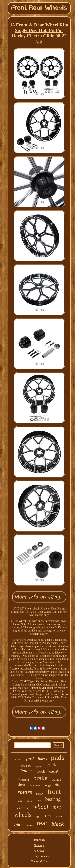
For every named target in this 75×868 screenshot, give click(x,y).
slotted (53, 772)
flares (42, 759)
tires (39, 800)
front (54, 791)
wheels (23, 815)
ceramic (23, 808)
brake (40, 778)
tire (58, 785)
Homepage (39, 840)
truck (41, 771)
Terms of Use (39, 861)
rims (49, 816)
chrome (29, 801)
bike (18, 824)
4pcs (21, 785)
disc (57, 807)
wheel (41, 807)
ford (30, 758)
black (58, 824)
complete (34, 785)
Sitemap (39, 845)
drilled (18, 759)
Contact (39, 851)
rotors (25, 792)
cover (60, 816)
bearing (53, 799)
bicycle (38, 766)
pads (58, 758)
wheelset (56, 780)
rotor (20, 801)
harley (40, 794)
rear (42, 823)
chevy (38, 817)
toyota (30, 826)
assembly (26, 766)
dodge (47, 785)
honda (51, 765)
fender (26, 771)
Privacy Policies (39, 856)
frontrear (23, 780)
